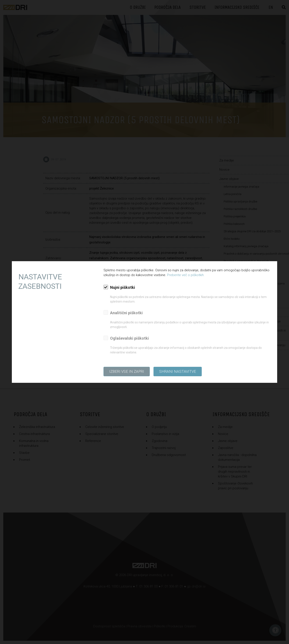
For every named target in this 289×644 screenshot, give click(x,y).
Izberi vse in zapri (127, 371)
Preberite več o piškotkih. (186, 275)
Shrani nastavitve (178, 371)
